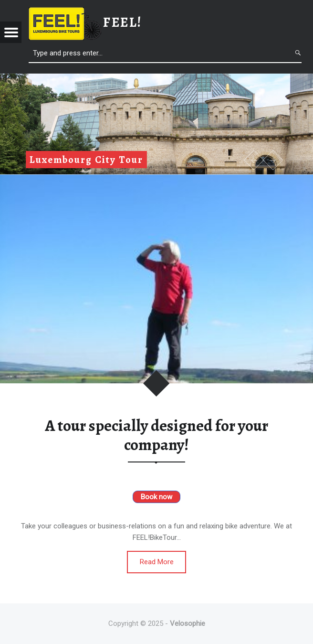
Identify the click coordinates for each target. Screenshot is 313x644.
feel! (123, 22)
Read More (157, 562)
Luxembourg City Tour (86, 160)
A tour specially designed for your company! (156, 435)
